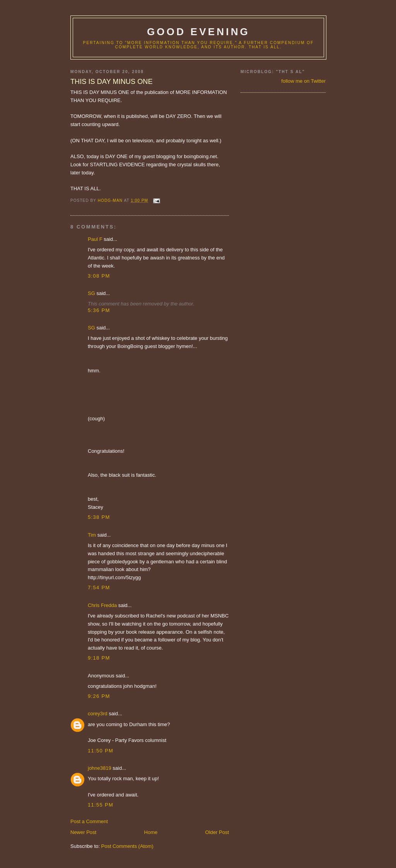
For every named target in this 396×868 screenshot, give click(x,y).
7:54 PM (99, 587)
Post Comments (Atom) (127, 846)
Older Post (217, 832)
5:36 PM (99, 310)
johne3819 (100, 768)
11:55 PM (101, 805)
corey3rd (98, 714)
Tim (92, 535)
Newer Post (83, 832)
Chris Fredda (102, 605)
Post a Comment (89, 821)
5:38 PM (99, 517)
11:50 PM (101, 751)
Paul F (95, 239)
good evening (198, 32)
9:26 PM (99, 696)
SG (91, 293)
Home (151, 832)
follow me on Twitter (303, 81)
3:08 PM (99, 276)
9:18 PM (99, 658)
